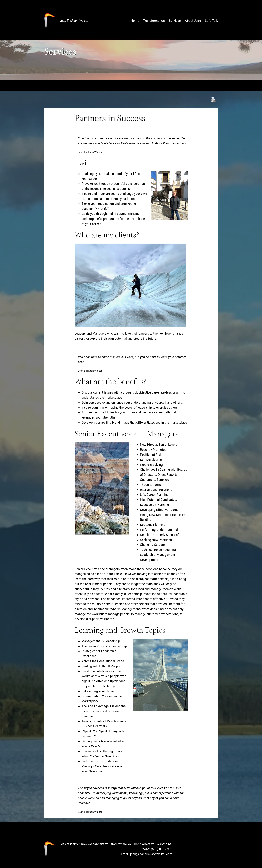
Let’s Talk (211, 21)
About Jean (193, 21)
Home (135, 21)
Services (175, 21)
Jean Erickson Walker (74, 21)
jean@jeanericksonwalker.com (151, 854)
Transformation (154, 21)
